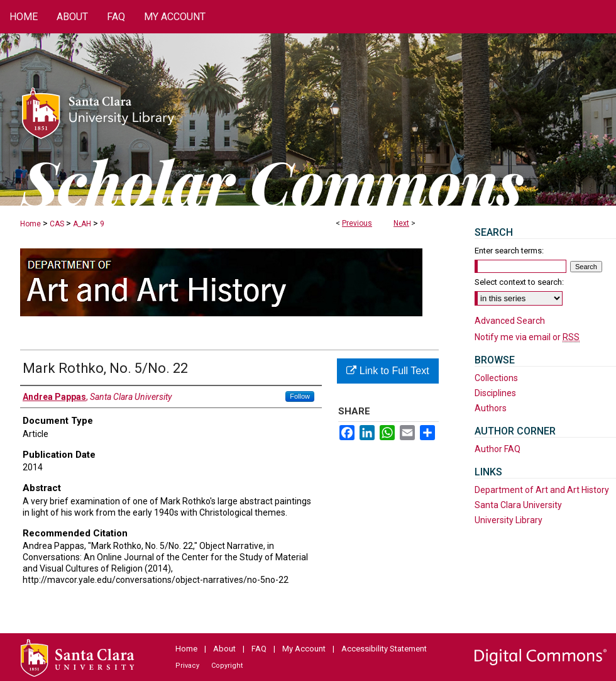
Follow (300, 396)
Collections (496, 378)
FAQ (259, 649)
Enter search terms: (509, 251)
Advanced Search (510, 321)
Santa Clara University (518, 505)
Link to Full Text (388, 371)
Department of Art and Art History (542, 490)
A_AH (82, 224)
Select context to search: (519, 282)
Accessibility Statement (384, 649)
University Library (509, 520)
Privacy (187, 666)
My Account (304, 649)
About (224, 649)
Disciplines (495, 393)
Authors (491, 408)
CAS (57, 224)
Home (30, 224)
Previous (357, 223)
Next (401, 223)
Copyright (227, 666)
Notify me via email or (527, 337)
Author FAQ (498, 449)
